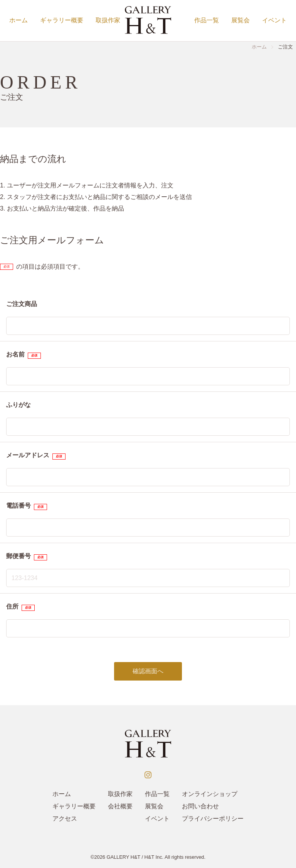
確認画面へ (148, 671)
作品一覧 (207, 20)
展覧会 (240, 20)
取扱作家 (108, 20)
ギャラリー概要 (62, 20)
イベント (274, 20)
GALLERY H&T (123, 857)
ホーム (18, 20)
